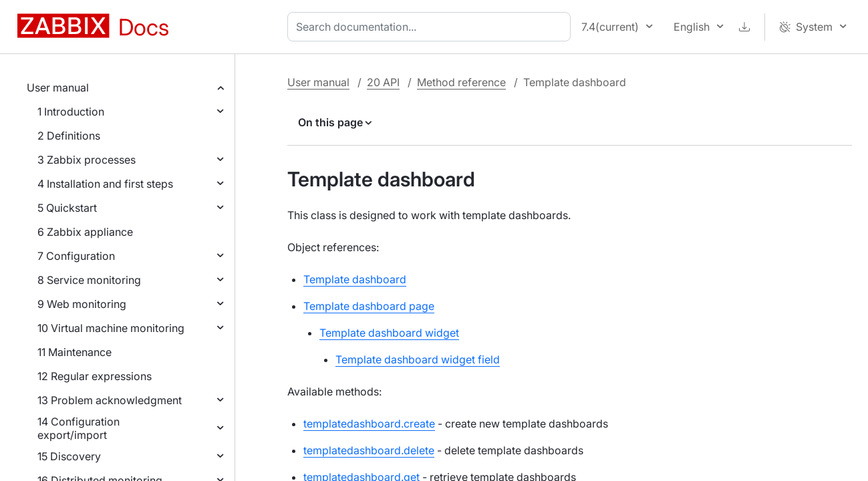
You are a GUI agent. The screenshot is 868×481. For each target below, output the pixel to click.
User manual (58, 88)
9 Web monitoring (82, 304)
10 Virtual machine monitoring (111, 328)
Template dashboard (355, 279)
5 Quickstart (67, 208)
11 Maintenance (75, 352)
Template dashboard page (369, 306)
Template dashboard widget (389, 333)
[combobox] (432, 27)
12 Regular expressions (95, 376)
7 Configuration (76, 256)
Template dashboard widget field (418, 359)
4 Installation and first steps (105, 184)
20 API (383, 82)
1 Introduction (71, 112)
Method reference (461, 82)
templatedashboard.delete (369, 450)
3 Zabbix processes (87, 160)
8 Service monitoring (89, 280)
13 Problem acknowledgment (110, 400)
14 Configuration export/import (79, 428)
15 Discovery (69, 456)
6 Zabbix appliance (85, 232)
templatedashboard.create (369, 424)
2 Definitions (69, 136)
